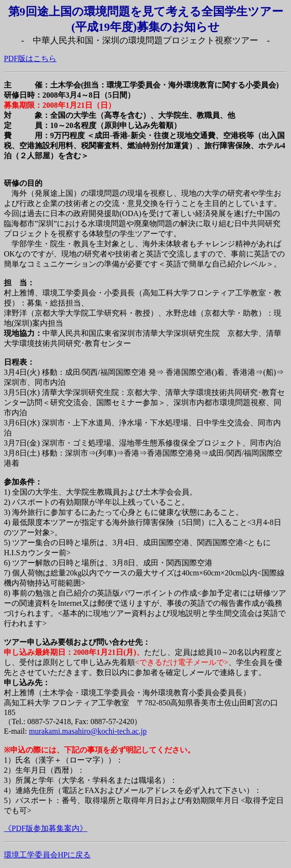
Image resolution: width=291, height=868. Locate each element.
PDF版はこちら (30, 58)
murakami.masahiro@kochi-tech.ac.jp (88, 731)
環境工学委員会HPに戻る (47, 855)
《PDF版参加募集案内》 (46, 828)
